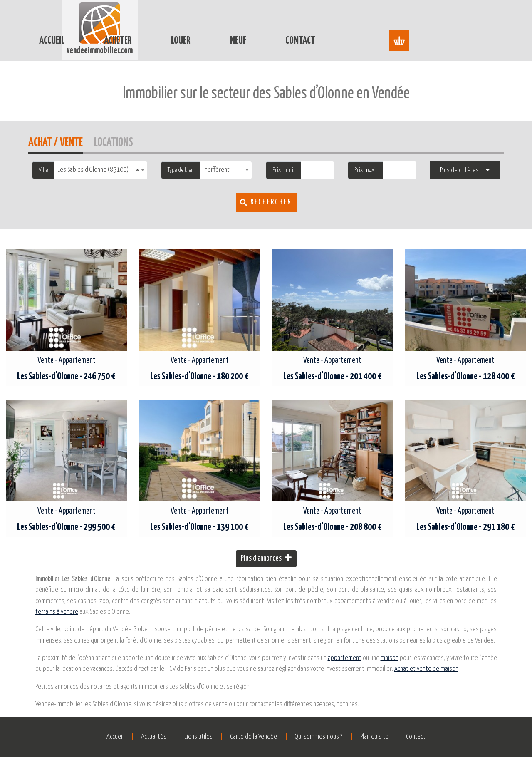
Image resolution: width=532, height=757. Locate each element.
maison (390, 658)
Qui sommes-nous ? (330, 737)
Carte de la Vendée (254, 737)
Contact (389, 20)
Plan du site (396, 737)
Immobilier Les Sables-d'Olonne (186, 53)
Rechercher (271, 202)
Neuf (327, 20)
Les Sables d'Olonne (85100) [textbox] (98, 170)
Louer (269, 20)
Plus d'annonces (266, 558)
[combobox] (101, 170)
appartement (345, 658)
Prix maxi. (366, 170)
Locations (114, 141)
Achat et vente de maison (426, 669)
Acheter (207, 20)
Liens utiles (187, 737)
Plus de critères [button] (459, 170)
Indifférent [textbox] (217, 170)
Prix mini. (283, 170)
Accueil (140, 20)
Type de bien (181, 170)
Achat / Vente (56, 141)
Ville (43, 170)
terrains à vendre (57, 612)
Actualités (132, 737)
